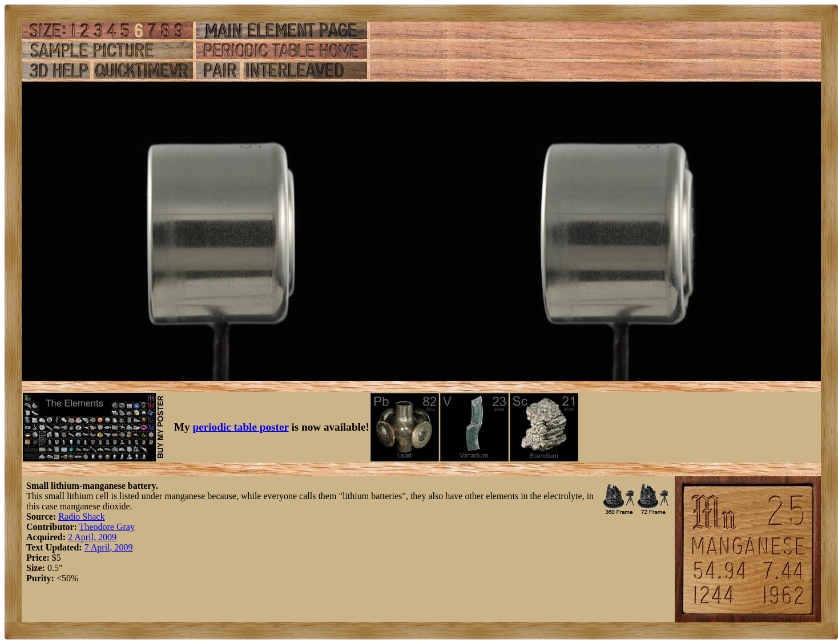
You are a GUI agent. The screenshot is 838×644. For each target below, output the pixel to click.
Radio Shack (81, 517)
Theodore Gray (107, 527)
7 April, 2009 (109, 547)
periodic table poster (241, 427)
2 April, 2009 (92, 537)
